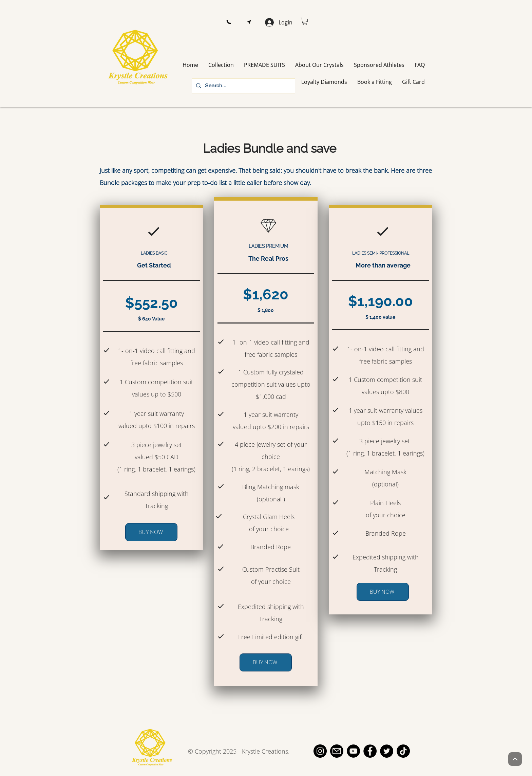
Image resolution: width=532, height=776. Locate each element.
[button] (229, 22)
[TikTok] (403, 751)
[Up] (515, 759)
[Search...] (243, 86)
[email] (337, 751)
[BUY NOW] (151, 532)
